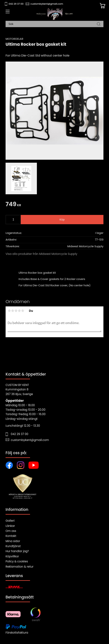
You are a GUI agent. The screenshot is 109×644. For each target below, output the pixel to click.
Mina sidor (13, 541)
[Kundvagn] (103, 6)
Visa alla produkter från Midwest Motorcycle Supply (41, 254)
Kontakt (11, 536)
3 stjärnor (16, 311)
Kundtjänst (13, 546)
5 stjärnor (23, 311)
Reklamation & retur (19, 567)
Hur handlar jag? (17, 551)
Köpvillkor (12, 556)
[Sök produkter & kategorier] (53, 24)
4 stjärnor (19, 311)
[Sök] (99, 24)
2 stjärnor (13, 311)
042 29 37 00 (16, 4)
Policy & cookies (17, 561)
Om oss (11, 531)
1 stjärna (9, 311)
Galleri (10, 521)
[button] (7, 13)
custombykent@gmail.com (47, 4)
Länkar (10, 526)
